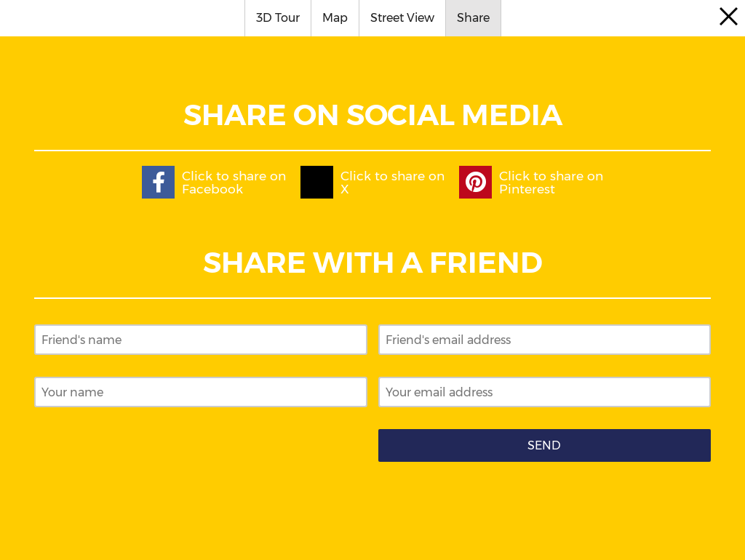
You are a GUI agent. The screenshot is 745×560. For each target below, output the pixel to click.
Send (544, 445)
